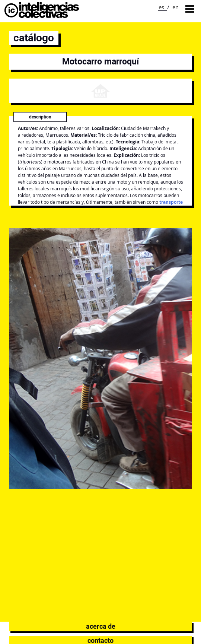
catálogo (34, 38)
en (176, 7)
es (161, 7)
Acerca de (101, 626)
